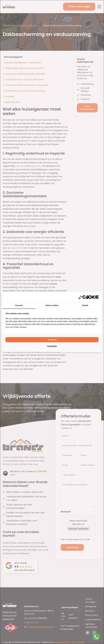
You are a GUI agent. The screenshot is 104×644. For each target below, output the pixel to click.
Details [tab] (85, 305)
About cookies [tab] (52, 305)
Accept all (52, 340)
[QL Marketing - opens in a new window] (88, 297)
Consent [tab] (19, 305)
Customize (52, 346)
